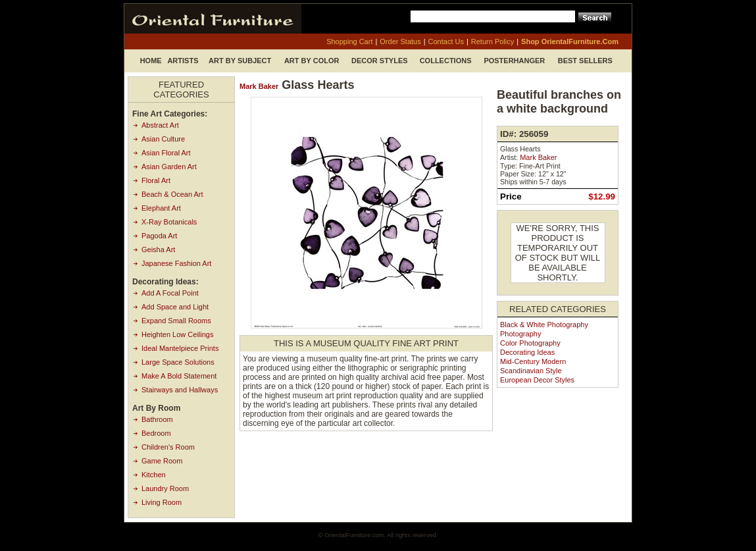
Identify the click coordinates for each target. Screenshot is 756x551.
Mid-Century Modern (533, 361)
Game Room (162, 461)
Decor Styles (380, 61)
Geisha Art (158, 249)
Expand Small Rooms (176, 321)
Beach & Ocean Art (172, 194)
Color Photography (530, 343)
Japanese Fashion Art (176, 263)
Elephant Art (161, 208)
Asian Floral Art (166, 153)
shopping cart (349, 41)
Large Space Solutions (178, 362)
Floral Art (156, 180)
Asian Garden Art (169, 167)
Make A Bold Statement (179, 376)
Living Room (162, 502)
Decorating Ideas (527, 352)
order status (400, 41)
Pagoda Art (159, 236)
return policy (492, 41)
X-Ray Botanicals (169, 222)
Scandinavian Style (531, 371)
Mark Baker (259, 86)
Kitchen (154, 475)
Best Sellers (585, 61)
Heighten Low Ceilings (177, 334)
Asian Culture (163, 139)
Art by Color (312, 61)
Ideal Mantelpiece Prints (180, 348)
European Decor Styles (537, 380)
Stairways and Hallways (180, 390)
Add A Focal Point (170, 293)
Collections (446, 61)
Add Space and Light (175, 307)
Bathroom (157, 419)
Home (151, 61)
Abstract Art (160, 125)
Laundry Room (165, 488)
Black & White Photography (544, 325)
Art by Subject (240, 61)
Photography (520, 334)
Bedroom (156, 433)
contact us (446, 41)
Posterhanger (514, 61)
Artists (183, 61)
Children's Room (168, 447)
